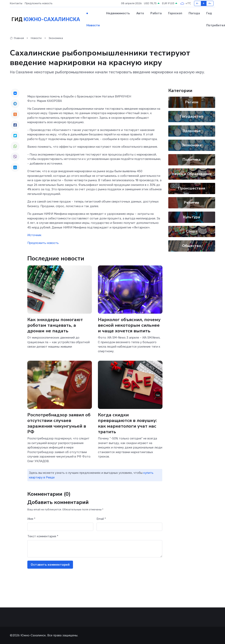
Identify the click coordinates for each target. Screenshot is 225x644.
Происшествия (192, 188)
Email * (101, 519)
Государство (192, 116)
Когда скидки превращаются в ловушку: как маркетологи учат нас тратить (127, 423)
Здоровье (192, 131)
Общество (192, 246)
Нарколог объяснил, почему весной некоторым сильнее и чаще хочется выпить (129, 325)
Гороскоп (175, 13)
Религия (192, 203)
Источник (34, 235)
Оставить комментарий (50, 565)
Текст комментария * (43, 536)
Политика (192, 160)
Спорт (192, 231)
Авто (140, 13)
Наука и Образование (192, 174)
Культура (192, 217)
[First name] (60, 527)
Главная (17, 38)
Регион (192, 102)
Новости (93, 25)
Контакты (16, 3)
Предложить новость (39, 3)
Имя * (31, 519)
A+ (210, 3)
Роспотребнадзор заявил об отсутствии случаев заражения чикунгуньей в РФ (59, 423)
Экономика (56, 38)
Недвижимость (118, 13)
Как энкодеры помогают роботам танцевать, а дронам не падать (55, 325)
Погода (194, 13)
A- (198, 3)
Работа (156, 13)
